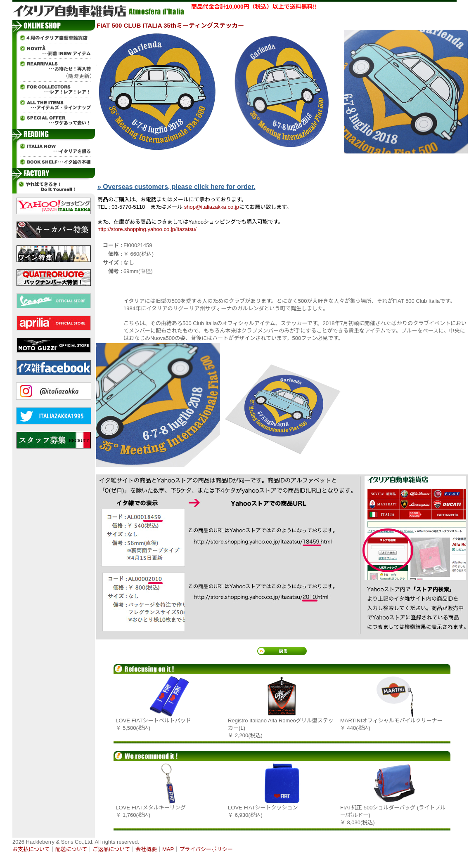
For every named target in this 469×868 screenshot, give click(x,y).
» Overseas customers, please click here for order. (176, 187)
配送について (71, 849)
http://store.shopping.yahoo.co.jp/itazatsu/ (147, 229)
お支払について (31, 849)
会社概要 (146, 849)
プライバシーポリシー (206, 849)
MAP (168, 849)
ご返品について (111, 849)
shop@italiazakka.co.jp (212, 207)
